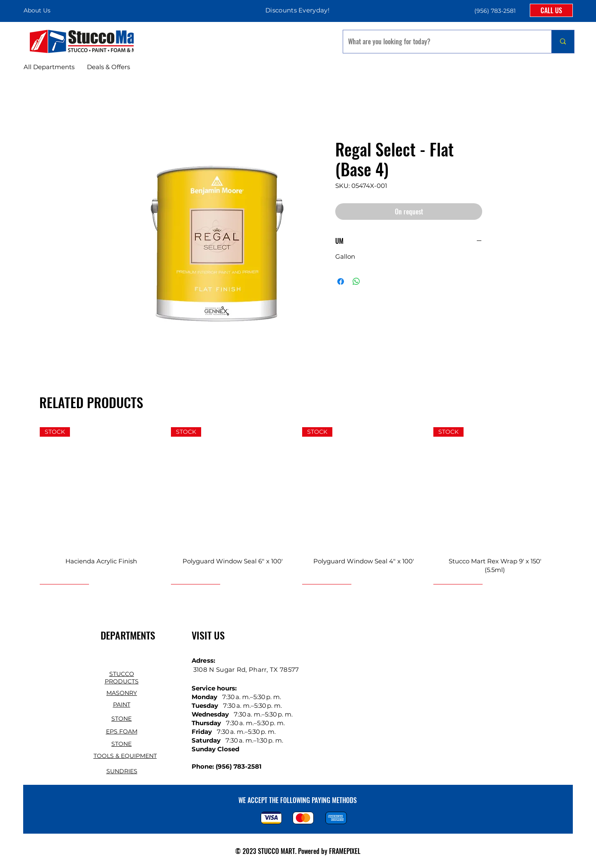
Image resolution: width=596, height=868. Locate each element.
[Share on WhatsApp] (356, 281)
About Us (37, 10)
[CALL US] (551, 10)
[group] (298, 506)
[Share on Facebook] (341, 281)
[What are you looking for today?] (441, 42)
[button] (494, 11)
